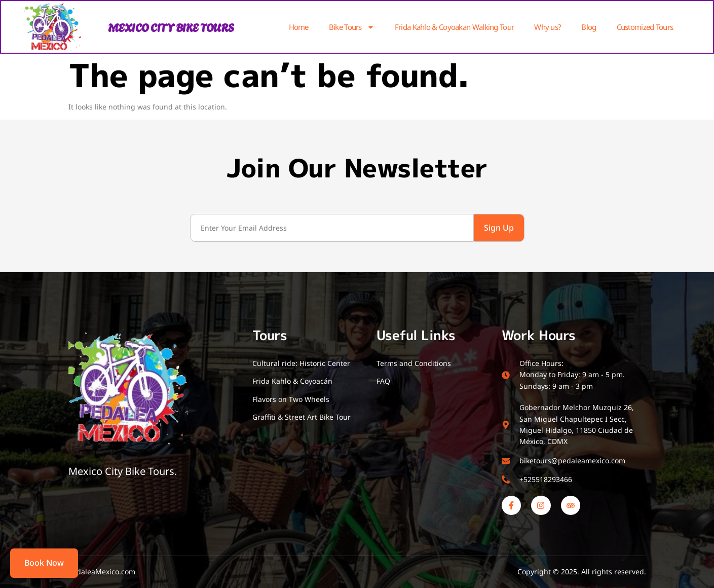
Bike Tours (352, 27)
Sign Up (499, 228)
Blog (589, 27)
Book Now (44, 563)
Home (299, 27)
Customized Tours (645, 27)
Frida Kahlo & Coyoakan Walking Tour (455, 27)
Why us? (548, 27)
